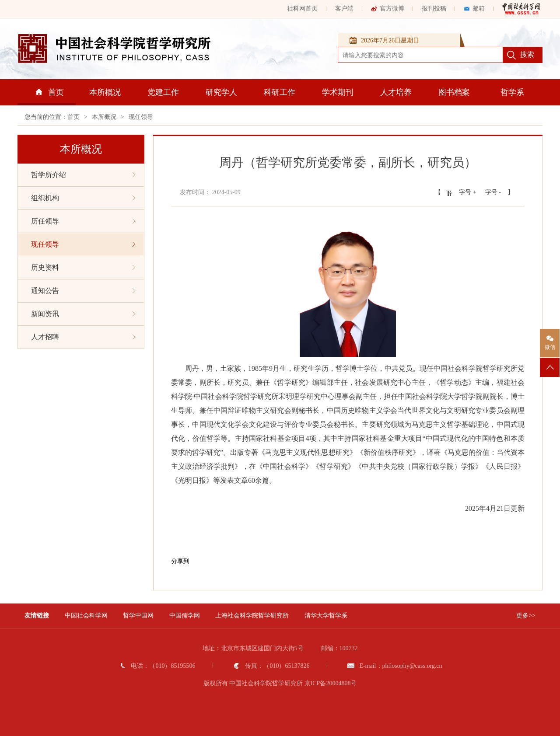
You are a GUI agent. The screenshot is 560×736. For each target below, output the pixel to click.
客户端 (344, 9)
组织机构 (83, 198)
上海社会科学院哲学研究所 (252, 616)
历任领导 (83, 221)
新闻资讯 (83, 314)
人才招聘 (83, 337)
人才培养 (396, 92)
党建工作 (163, 92)
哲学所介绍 (83, 175)
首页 (50, 92)
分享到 (180, 561)
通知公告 (83, 291)
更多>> (526, 616)
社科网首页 (302, 9)
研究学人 (221, 92)
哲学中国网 (138, 616)
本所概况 (105, 92)
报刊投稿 (434, 9)
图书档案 (454, 92)
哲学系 (512, 92)
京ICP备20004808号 (331, 683)
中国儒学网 (185, 616)
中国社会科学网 (86, 616)
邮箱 (474, 9)
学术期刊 (338, 92)
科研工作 (280, 92)
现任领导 (141, 117)
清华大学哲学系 (326, 616)
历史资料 (83, 267)
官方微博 (388, 9)
